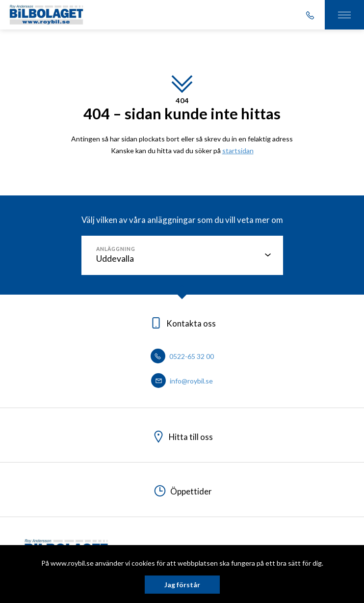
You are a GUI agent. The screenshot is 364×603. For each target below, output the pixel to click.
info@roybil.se (182, 381)
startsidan (238, 151)
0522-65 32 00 (182, 356)
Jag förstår (182, 585)
